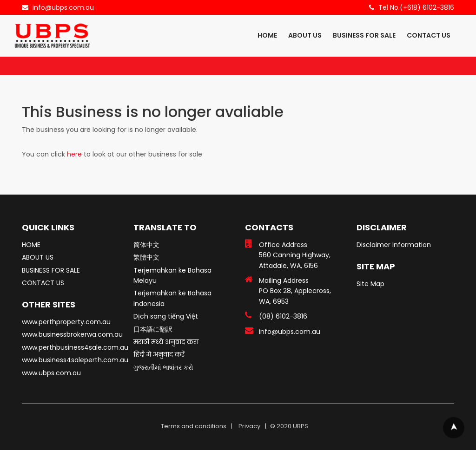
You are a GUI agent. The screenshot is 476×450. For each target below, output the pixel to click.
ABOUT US (305, 35)
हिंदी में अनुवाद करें (159, 354)
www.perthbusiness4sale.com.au (75, 347)
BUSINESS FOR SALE (364, 35)
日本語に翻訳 (153, 329)
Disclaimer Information (394, 245)
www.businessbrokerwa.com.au (72, 334)
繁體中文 (146, 257)
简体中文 (146, 245)
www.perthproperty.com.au (66, 322)
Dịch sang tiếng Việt (166, 316)
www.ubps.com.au (51, 373)
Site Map (370, 284)
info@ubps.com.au (63, 7)
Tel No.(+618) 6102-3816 (416, 7)
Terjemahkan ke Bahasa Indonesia (172, 298)
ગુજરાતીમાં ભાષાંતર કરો (163, 367)
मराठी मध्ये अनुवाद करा (166, 342)
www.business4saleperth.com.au (75, 360)
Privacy (249, 426)
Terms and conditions (194, 426)
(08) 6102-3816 (283, 316)
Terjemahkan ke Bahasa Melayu (172, 275)
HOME (267, 35)
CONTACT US (429, 35)
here (74, 154)
